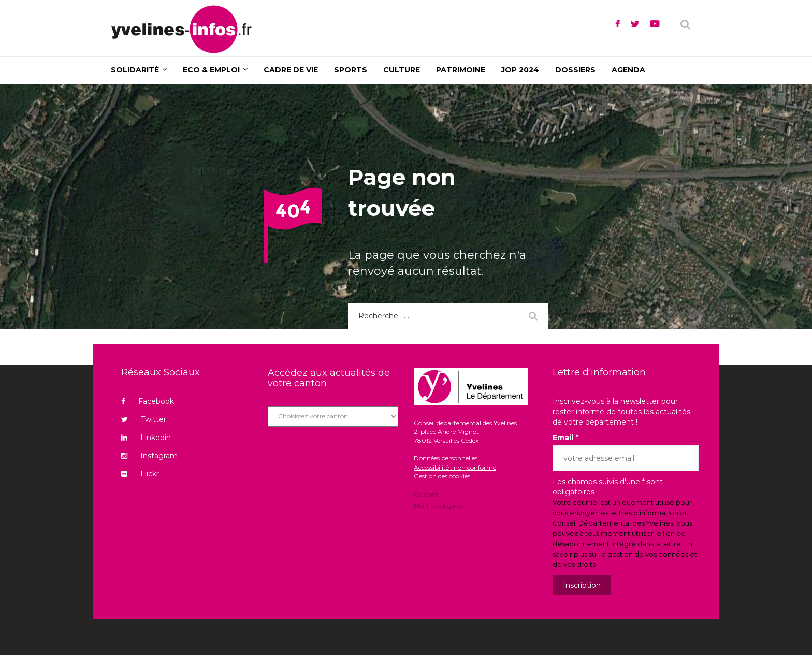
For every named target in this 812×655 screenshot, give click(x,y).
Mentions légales (438, 505)
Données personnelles (446, 458)
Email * (565, 438)
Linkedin (146, 438)
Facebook (148, 401)
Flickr (140, 474)
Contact (426, 495)
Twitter (144, 419)
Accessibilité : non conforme (455, 467)
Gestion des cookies (442, 476)
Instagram (149, 456)
